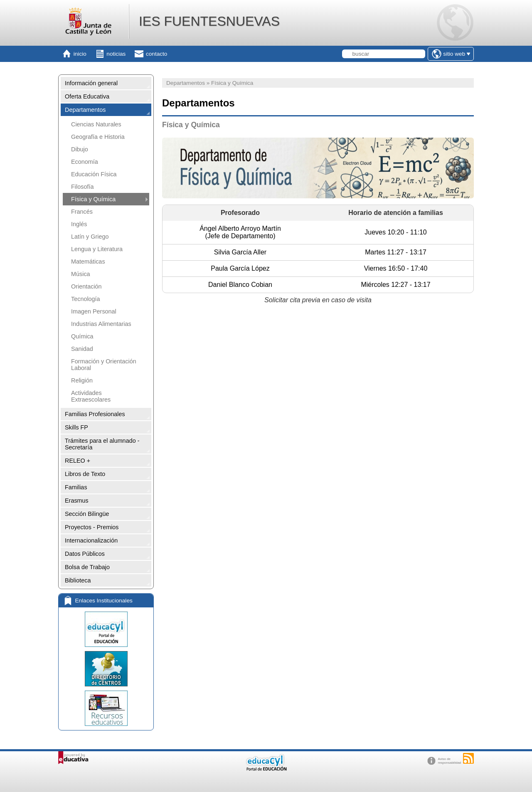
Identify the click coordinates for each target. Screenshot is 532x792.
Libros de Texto (85, 474)
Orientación (86, 286)
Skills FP (76, 427)
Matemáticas (88, 262)
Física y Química (93, 199)
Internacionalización (91, 540)
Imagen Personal (94, 311)
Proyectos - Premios (92, 527)
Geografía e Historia (98, 137)
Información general (91, 83)
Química (82, 336)
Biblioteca (78, 580)
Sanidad (82, 349)
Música (81, 274)
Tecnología (86, 299)
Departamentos (85, 110)
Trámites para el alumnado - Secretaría (102, 444)
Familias (76, 487)
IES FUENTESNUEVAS (209, 21)
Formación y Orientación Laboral (104, 365)
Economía (85, 162)
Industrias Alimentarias (101, 324)
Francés (82, 212)
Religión (82, 380)
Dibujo (80, 149)
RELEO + (78, 461)
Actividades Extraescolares (91, 396)
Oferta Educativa (87, 96)
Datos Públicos (85, 554)
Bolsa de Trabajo (87, 567)
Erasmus (77, 501)
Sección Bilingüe (87, 514)
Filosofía (82, 187)
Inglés (79, 224)
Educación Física (94, 174)
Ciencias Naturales (96, 124)
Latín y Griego (90, 237)
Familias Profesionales (95, 414)
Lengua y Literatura (97, 249)
